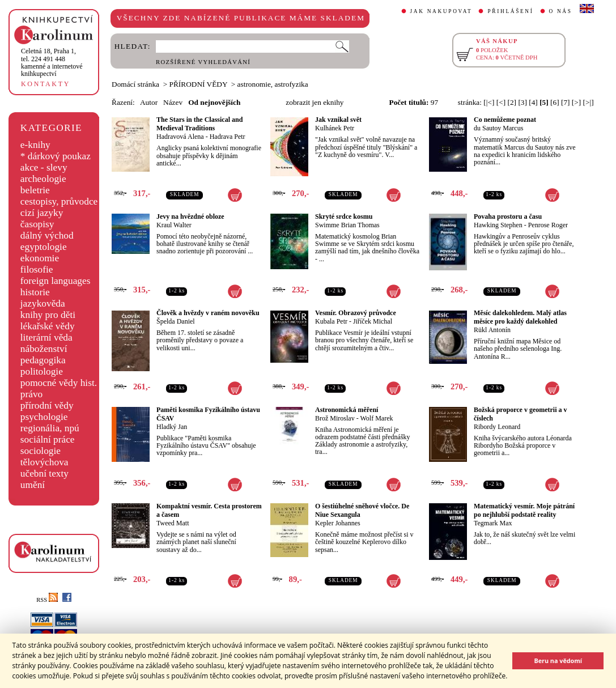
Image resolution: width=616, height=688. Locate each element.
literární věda (46, 337)
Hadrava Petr (228, 137)
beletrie (35, 190)
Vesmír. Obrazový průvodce (356, 313)
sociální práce (48, 439)
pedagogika (43, 360)
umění (33, 485)
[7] (566, 102)
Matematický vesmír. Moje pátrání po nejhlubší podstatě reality (524, 510)
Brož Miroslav (335, 418)
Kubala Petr (331, 321)
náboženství (44, 349)
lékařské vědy (48, 326)
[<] (501, 102)
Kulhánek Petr (335, 128)
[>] (576, 102)
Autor (149, 102)
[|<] (489, 102)
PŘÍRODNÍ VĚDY (199, 84)
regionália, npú (50, 428)
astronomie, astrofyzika (273, 84)
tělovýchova (44, 462)
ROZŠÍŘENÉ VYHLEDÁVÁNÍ (203, 62)
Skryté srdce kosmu (344, 216)
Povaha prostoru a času (508, 216)
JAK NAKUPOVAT (441, 11)
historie (35, 292)
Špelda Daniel (176, 321)
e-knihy (35, 145)
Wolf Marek (376, 418)
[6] (555, 102)
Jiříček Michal (373, 321)
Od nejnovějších (214, 102)
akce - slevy (44, 167)
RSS (47, 600)
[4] (533, 102)
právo (31, 394)
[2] (512, 102)
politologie (42, 371)
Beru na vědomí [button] (558, 661)
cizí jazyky (42, 213)
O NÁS (561, 11)
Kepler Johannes (338, 523)
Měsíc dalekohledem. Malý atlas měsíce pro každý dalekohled (520, 317)
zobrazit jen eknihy (315, 102)
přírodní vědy (47, 405)
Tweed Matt (173, 523)
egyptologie (44, 247)
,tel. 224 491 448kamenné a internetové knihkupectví (52, 62)
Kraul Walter (174, 225)
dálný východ (47, 235)
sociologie (41, 451)
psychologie (44, 417)
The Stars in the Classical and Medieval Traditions (199, 124)
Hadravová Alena (180, 137)
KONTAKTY (46, 84)
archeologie (43, 179)
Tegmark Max (493, 523)
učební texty (44, 473)
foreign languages (56, 281)
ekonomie (40, 258)
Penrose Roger (548, 225)
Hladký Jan (172, 427)
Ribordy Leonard (497, 427)
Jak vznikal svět (338, 120)
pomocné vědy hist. (59, 383)
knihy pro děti (48, 315)
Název (173, 102)
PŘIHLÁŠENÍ (510, 11)
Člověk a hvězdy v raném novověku (208, 313)
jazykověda (43, 303)
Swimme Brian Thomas (347, 225)
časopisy (37, 224)
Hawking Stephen (498, 225)
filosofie (37, 269)
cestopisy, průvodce (59, 201)
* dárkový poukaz (56, 156)
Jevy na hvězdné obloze (190, 216)
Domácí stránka (135, 84)
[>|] (589, 102)
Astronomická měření (347, 410)
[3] (522, 102)
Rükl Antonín (492, 330)
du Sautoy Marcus (498, 128)
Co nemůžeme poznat (505, 120)
